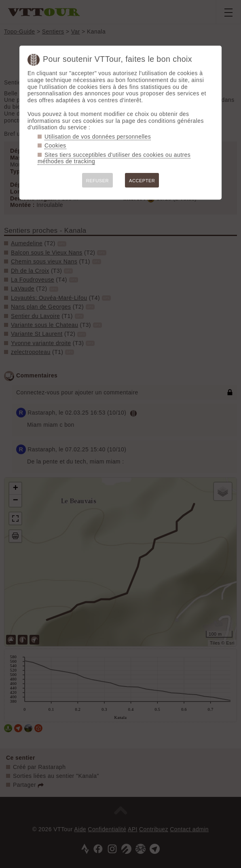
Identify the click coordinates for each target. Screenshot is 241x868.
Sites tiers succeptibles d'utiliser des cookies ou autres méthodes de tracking (114, 158)
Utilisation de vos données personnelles (98, 137)
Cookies (55, 145)
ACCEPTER (142, 181)
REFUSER (97, 181)
